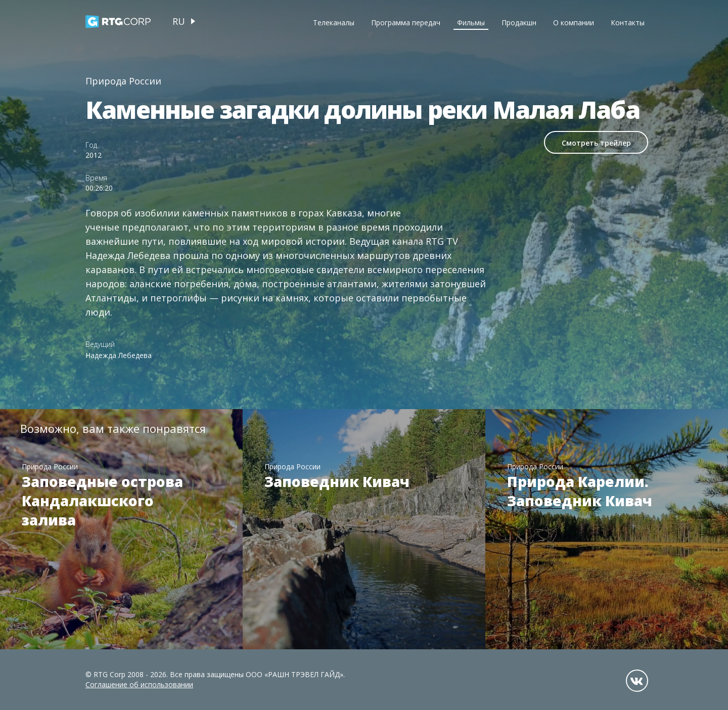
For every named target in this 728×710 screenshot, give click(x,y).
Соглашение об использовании (139, 684)
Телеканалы (334, 23)
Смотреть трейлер (596, 143)
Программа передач (406, 23)
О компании (574, 23)
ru (179, 21)
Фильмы (471, 23)
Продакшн (519, 23)
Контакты (628, 23)
